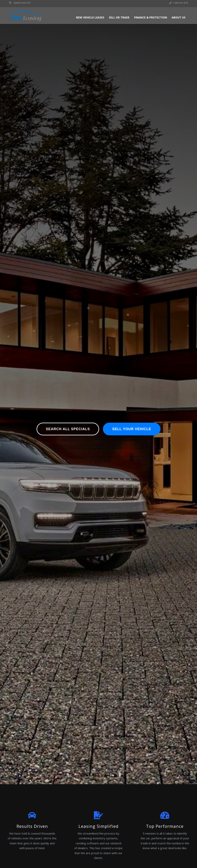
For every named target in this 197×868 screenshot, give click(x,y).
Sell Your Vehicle (132, 429)
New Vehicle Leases (90, 17)
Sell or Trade (119, 17)
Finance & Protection (151, 17)
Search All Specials (68, 429)
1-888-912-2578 (179, 3)
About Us (179, 17)
